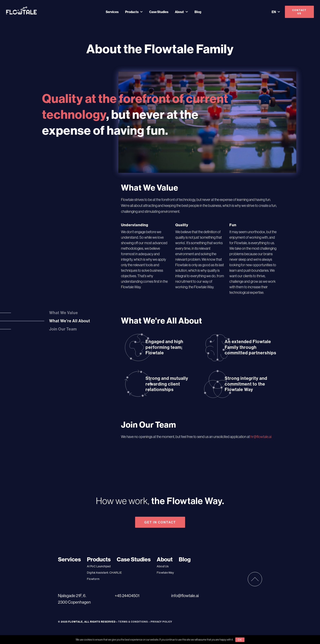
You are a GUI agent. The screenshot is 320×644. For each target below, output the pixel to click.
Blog (198, 12)
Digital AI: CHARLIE (104, 573)
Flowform (93, 579)
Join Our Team (63, 329)
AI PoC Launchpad (99, 566)
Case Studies (159, 12)
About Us (163, 566)
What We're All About (70, 321)
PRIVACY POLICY (161, 622)
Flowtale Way (165, 573)
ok (240, 640)
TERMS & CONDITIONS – (134, 622)
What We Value (64, 313)
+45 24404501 (127, 596)
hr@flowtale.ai (261, 437)
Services (112, 12)
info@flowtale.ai (185, 596)
